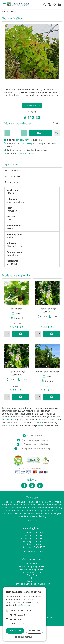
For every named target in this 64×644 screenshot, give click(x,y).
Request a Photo (13, 182)
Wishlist (7, 334)
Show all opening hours (32, 551)
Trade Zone (32, 575)
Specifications (12, 165)
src (45, 4)
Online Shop (32, 564)
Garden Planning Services (32, 569)
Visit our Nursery (13, 170)
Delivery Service (13, 176)
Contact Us (32, 581)
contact (37, 422)
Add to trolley (21, 334)
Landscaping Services (32, 572)
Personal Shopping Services (32, 566)
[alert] (25, 614)
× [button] (43, 590)
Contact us (32, 521)
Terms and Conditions (25, 584)
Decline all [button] (34, 631)
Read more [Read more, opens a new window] (26, 605)
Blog (32, 578)
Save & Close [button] (15, 631)
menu (4, 4)
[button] (25, 637)
